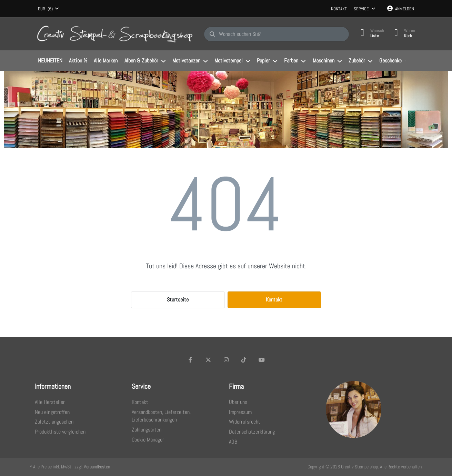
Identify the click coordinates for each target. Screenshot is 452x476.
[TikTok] (244, 360)
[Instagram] (226, 360)
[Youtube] (262, 360)
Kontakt (339, 9)
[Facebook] (191, 360)
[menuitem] (50, 61)
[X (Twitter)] (208, 360)
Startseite (178, 300)
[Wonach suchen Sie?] (277, 34)
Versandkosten (97, 467)
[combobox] (49, 9)
